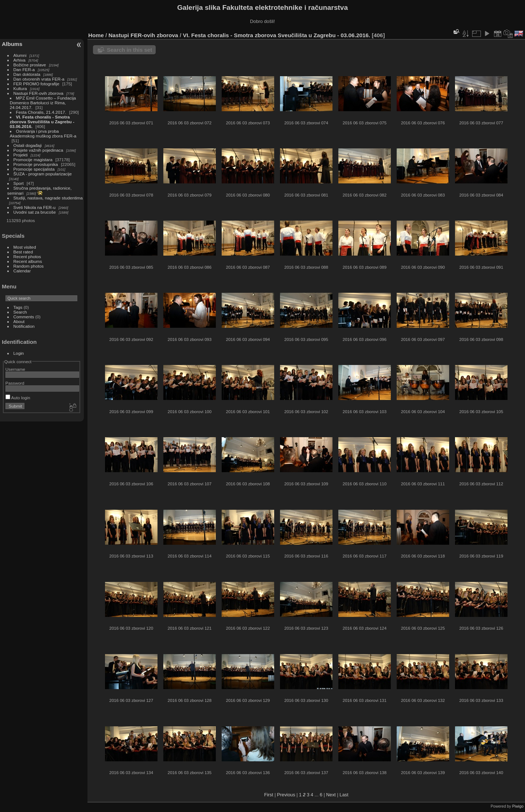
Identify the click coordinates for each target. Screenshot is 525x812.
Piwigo (518, 806)
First (269, 795)
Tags (18, 307)
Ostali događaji (28, 145)
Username (15, 369)
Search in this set (129, 50)
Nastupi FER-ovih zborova (38, 93)
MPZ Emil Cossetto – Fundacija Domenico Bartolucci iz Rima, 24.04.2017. (43, 103)
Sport (19, 183)
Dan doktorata (27, 74)
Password (15, 383)
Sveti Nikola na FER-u (35, 207)
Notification (24, 326)
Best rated (23, 252)
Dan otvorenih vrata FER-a (39, 79)
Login (19, 353)
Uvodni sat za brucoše (35, 212)
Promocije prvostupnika (36, 164)
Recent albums (28, 261)
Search (20, 312)
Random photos (29, 266)
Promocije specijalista (34, 169)
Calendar (22, 271)
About (19, 321)
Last (344, 795)
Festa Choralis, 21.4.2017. (41, 112)
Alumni (20, 55)
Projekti (21, 155)
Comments (24, 317)
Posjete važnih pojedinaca (38, 150)
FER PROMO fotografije (36, 84)
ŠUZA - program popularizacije (43, 174)
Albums (12, 44)
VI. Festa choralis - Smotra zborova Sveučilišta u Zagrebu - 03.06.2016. (42, 122)
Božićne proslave (30, 65)
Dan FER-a (24, 69)
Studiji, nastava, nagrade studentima (48, 198)
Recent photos (27, 257)
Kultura (20, 88)
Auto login (18, 398)
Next (331, 795)
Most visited (25, 247)
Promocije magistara (33, 160)
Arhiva (20, 60)
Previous (286, 795)
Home (96, 35)
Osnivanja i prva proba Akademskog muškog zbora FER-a (43, 133)
